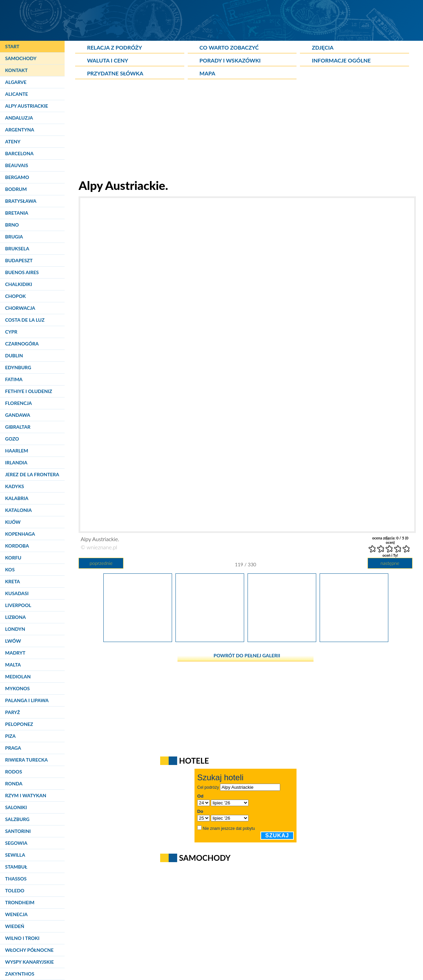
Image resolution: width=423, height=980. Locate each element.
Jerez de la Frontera (32, 474)
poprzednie (101, 563)
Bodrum (16, 189)
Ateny (13, 141)
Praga (13, 748)
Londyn (15, 629)
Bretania (17, 213)
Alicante (16, 94)
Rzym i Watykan (26, 795)
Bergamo (17, 177)
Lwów (13, 641)
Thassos (16, 879)
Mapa (207, 73)
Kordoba (17, 546)
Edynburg (18, 367)
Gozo (12, 439)
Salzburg (17, 819)
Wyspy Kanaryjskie (29, 962)
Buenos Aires (22, 272)
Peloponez (19, 724)
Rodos (14, 772)
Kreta (13, 581)
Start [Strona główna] (12, 46)
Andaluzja (19, 118)
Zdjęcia (323, 47)
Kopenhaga (20, 534)
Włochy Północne (29, 950)
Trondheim (20, 902)
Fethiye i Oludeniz (29, 391)
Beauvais (17, 165)
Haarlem (17, 451)
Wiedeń (15, 926)
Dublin (14, 355)
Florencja (19, 403)
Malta (13, 665)
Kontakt (16, 70)
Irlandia (16, 462)
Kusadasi (17, 593)
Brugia (14, 237)
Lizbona (15, 617)
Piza (10, 736)
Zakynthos (20, 974)
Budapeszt (19, 260)
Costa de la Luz (25, 320)
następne (390, 563)
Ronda (14, 783)
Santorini (18, 831)
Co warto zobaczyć (229, 47)
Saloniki (16, 807)
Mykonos (17, 688)
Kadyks (15, 486)
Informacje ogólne (341, 60)
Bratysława (21, 201)
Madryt (15, 653)
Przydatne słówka (115, 73)
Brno (12, 225)
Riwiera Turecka (27, 760)
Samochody (21, 58)
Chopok (15, 296)
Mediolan (18, 676)
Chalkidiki (19, 284)
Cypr (11, 332)
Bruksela (17, 248)
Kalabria (17, 498)
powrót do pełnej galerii (247, 655)
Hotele (194, 761)
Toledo (15, 890)
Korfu (13, 558)
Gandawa (18, 415)
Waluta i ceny (108, 60)
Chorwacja (20, 308)
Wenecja (16, 914)
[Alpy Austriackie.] (138, 640)
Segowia (16, 843)
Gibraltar (18, 427)
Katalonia (18, 510)
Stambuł (16, 867)
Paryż (13, 712)
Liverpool (18, 605)
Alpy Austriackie (27, 106)
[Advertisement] (246, 130)
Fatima (14, 379)
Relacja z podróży (115, 47)
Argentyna (20, 130)
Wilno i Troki (22, 938)
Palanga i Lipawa (27, 700)
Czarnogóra (22, 344)
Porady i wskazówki (230, 60)
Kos (10, 569)
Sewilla (15, 855)
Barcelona (19, 153)
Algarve (16, 82)
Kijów (13, 522)
